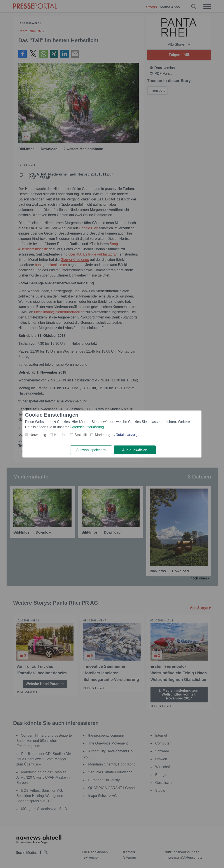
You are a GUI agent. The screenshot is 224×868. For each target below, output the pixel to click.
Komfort (60, 435)
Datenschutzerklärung (87, 427)
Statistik (81, 435)
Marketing (103, 435)
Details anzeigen (128, 435)
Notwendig (38, 435)
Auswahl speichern (91, 450)
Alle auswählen (135, 450)
